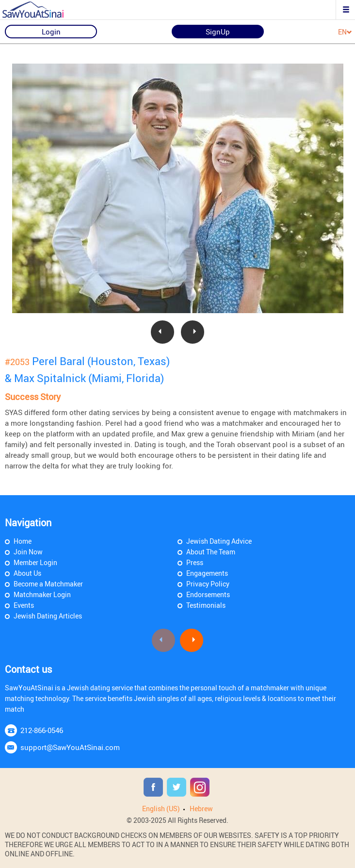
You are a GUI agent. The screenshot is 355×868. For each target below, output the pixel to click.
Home (23, 541)
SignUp (218, 32)
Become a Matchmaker (48, 584)
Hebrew (201, 809)
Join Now (28, 552)
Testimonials (206, 605)
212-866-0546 (42, 730)
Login (51, 32)
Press (195, 562)
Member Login (35, 562)
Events (24, 605)
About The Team (211, 552)
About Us (27, 573)
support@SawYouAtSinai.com (70, 747)
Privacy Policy (208, 584)
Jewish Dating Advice (219, 541)
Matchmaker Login (42, 594)
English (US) (161, 809)
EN (345, 32)
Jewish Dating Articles (48, 616)
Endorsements (208, 594)
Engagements (207, 573)
